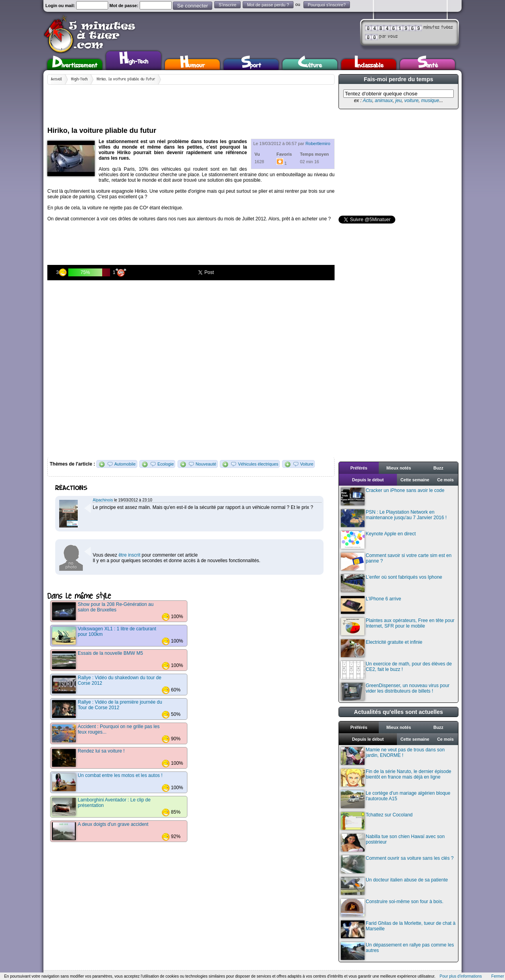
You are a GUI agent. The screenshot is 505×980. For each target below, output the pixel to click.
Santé (428, 64)
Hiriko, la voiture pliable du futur (126, 79)
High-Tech (134, 60)
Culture (310, 64)
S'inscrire (227, 5)
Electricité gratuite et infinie (382, 648)
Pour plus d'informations (461, 976)
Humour (192, 64)
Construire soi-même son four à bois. (392, 908)
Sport (251, 64)
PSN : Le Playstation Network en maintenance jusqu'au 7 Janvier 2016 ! (394, 518)
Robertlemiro (318, 143)
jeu (398, 101)
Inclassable (369, 64)
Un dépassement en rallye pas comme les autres (397, 951)
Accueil (56, 79)
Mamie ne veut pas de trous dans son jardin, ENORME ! (393, 756)
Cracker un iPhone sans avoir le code (393, 497)
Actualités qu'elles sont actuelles (398, 712)
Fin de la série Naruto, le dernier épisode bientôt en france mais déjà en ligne (396, 778)
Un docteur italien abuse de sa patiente (394, 886)
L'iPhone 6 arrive (371, 605)
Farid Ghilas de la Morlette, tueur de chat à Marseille (398, 929)
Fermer (498, 976)
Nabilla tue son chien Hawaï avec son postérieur (393, 843)
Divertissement (75, 64)
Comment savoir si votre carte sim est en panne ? (396, 562)
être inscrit (129, 555)
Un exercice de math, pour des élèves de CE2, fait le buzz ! (396, 670)
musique (430, 101)
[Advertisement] (191, 102)
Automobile (125, 464)
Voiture (307, 464)
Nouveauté (206, 464)
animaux (384, 101)
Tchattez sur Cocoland (377, 821)
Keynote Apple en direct (378, 540)
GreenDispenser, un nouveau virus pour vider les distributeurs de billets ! (395, 692)
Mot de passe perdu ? (268, 5)
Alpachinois (103, 500)
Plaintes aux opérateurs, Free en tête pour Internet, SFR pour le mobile (398, 627)
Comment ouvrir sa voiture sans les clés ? (397, 864)
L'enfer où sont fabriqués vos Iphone (392, 583)
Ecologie (166, 464)
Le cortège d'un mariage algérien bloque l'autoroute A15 (396, 799)
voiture (411, 101)
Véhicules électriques (258, 464)
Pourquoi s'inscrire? (327, 5)
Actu (367, 101)
